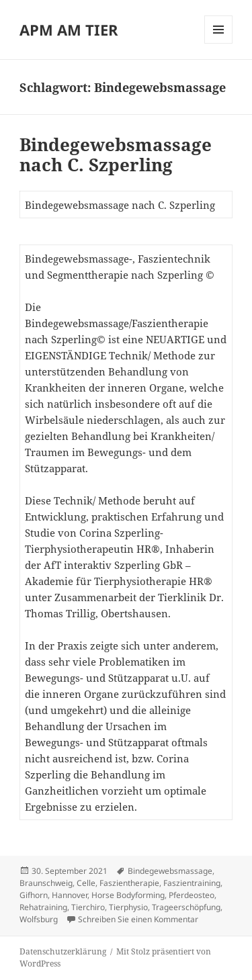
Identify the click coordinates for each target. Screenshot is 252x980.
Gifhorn (34, 895)
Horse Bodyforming (128, 895)
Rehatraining (43, 907)
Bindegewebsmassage (170, 871)
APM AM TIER (69, 30)
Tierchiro (88, 907)
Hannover (70, 895)
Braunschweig (46, 883)
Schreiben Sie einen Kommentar (138, 919)
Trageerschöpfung (186, 907)
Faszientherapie (129, 883)
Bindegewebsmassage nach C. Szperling (116, 154)
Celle (86, 883)
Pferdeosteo (192, 895)
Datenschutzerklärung (63, 951)
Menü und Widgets (219, 43)
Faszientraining (192, 883)
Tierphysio (128, 907)
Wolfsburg (39, 919)
